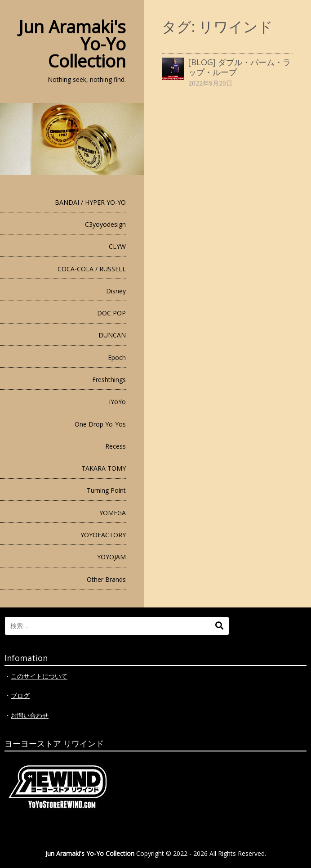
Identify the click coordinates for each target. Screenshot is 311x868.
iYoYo (118, 402)
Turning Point (106, 490)
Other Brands (106, 579)
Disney (116, 291)
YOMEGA (113, 513)
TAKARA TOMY (104, 468)
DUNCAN (112, 335)
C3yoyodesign (105, 224)
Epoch (117, 358)
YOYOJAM (111, 557)
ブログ (20, 695)
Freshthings (109, 380)
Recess (116, 446)
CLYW (117, 246)
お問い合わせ (30, 715)
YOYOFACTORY (103, 535)
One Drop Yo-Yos (100, 424)
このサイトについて (39, 676)
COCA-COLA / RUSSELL (92, 269)
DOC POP (111, 313)
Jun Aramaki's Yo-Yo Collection (90, 853)
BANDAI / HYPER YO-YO (90, 202)
